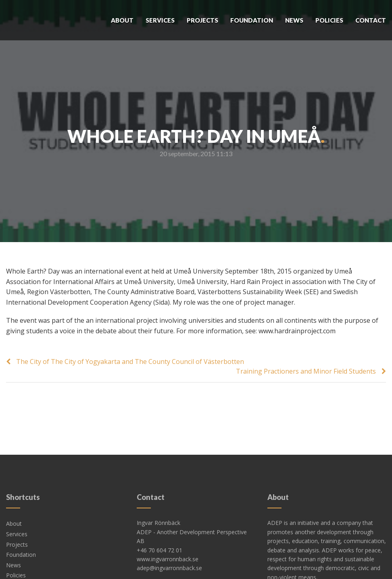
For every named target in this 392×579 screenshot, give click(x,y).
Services (160, 20)
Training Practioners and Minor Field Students (306, 371)
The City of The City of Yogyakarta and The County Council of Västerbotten (130, 362)
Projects (202, 20)
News (294, 20)
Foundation (252, 20)
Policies (329, 20)
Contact (371, 20)
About (122, 20)
